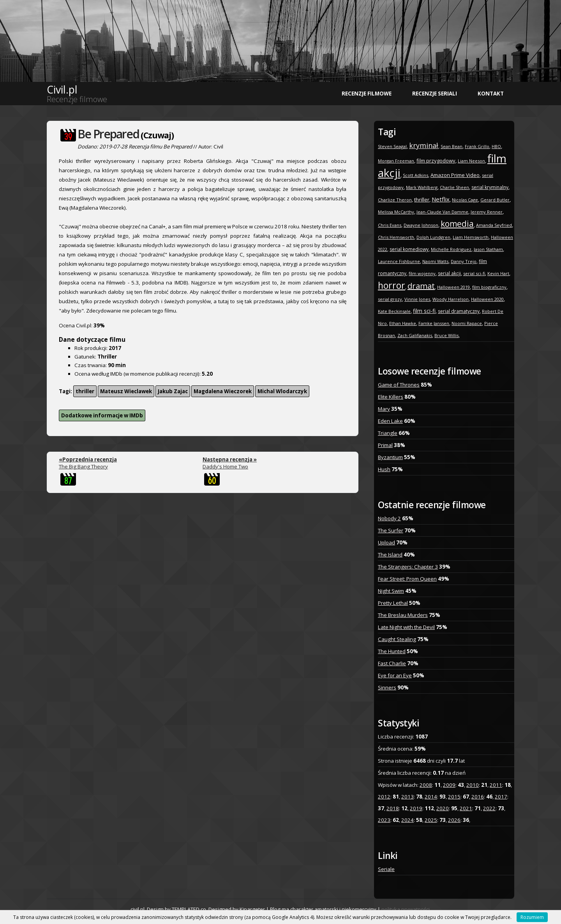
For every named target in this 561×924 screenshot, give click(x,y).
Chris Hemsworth (396, 237)
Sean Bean (452, 146)
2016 (478, 797)
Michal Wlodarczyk (282, 391)
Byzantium (390, 457)
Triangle (388, 433)
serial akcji (449, 273)
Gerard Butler (495, 200)
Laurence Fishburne (399, 261)
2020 (443, 808)
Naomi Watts (435, 261)
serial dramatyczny (459, 311)
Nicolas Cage (465, 200)
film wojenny (422, 273)
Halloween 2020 (487, 299)
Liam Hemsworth (471, 237)
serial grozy (390, 299)
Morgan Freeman (396, 161)
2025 (431, 820)
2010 (473, 785)
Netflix (441, 199)
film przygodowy (436, 161)
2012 (384, 797)
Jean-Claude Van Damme (442, 212)
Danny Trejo (464, 261)
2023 (384, 820)
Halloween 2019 (453, 287)
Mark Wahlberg (422, 187)
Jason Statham (488, 249)
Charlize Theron (395, 200)
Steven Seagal (392, 146)
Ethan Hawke (403, 323)
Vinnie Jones (417, 299)
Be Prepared (108, 134)
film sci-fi (424, 311)
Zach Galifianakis (415, 335)
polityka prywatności (406, 909)
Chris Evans (390, 225)
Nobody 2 (389, 518)
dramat (421, 286)
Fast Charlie (392, 663)
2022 (489, 808)
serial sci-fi (474, 273)
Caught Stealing (397, 639)
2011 (496, 785)
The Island (390, 555)
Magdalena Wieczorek (223, 391)
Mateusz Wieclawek (126, 391)
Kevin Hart (498, 273)
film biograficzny (489, 287)
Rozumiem (532, 917)
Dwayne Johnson (421, 225)
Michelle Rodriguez (451, 249)
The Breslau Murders (403, 615)
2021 (466, 808)
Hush (384, 469)
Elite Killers (391, 397)
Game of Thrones (399, 385)
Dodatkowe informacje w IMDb (102, 415)
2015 (454, 797)
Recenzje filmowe (367, 94)
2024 (408, 820)
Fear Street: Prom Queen (407, 579)
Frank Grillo (477, 146)
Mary (384, 409)
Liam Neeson (471, 161)
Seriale (386, 869)
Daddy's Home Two (230, 463)
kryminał (424, 145)
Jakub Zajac (173, 391)
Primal (385, 445)
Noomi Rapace (467, 323)
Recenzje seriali (435, 94)
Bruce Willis (446, 335)
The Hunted (392, 651)
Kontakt (491, 94)
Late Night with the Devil (406, 627)
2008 (426, 785)
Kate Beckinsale (394, 311)
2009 (449, 785)
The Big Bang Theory (88, 463)
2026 (454, 820)
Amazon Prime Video (455, 175)
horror (392, 285)
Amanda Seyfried (494, 225)
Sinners (387, 687)
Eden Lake (390, 421)
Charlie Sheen (454, 187)
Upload (386, 542)
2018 (393, 808)
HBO (496, 146)
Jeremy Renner (487, 212)
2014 (431, 797)
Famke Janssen (434, 323)
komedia (457, 224)
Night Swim (391, 591)
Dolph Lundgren (433, 237)
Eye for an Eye (395, 675)
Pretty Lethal (393, 603)
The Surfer (391, 530)
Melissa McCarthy (396, 212)
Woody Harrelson (451, 299)
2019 (416, 808)
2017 (501, 797)
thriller (85, 391)
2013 (408, 797)
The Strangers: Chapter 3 (408, 567)
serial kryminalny (490, 187)
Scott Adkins (415, 175)
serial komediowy (409, 249)
